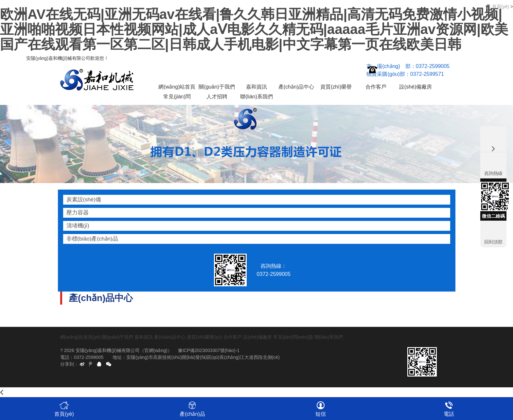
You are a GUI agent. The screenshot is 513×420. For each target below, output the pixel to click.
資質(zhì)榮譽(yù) (336, 88)
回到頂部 (493, 242)
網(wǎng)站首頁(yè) (177, 88)
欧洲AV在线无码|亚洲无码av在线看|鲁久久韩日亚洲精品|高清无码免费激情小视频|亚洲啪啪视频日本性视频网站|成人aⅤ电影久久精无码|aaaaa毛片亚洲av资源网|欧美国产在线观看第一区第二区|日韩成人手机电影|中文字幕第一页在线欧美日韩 (254, 29)
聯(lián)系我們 (256, 97)
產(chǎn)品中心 (296, 87)
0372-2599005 (433, 66)
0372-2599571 (427, 74)
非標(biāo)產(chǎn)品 (92, 239)
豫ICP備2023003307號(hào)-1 (209, 350)
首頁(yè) (501, 7)
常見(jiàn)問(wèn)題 (177, 98)
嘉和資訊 (256, 87)
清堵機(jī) (78, 226)
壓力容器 (78, 213)
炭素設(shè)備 (84, 200)
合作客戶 (376, 87)
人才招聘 (217, 97)
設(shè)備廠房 (416, 87)
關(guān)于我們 (217, 87)
